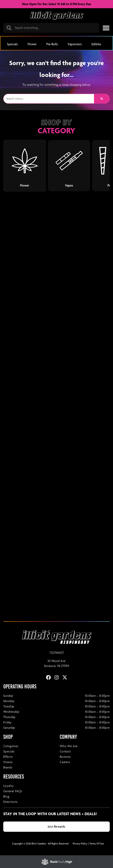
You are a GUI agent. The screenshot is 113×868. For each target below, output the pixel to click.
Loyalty (8, 794)
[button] (106, 28)
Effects (8, 764)
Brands (8, 775)
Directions (10, 810)
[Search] (102, 106)
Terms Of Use (97, 851)
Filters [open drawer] (10, 862)
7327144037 (57, 660)
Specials (9, 759)
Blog (6, 804)
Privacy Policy (80, 851)
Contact (65, 759)
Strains (8, 770)
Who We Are (69, 754)
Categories (11, 754)
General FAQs (13, 799)
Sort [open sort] (103, 862)
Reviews (65, 764)
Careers (65, 770)
